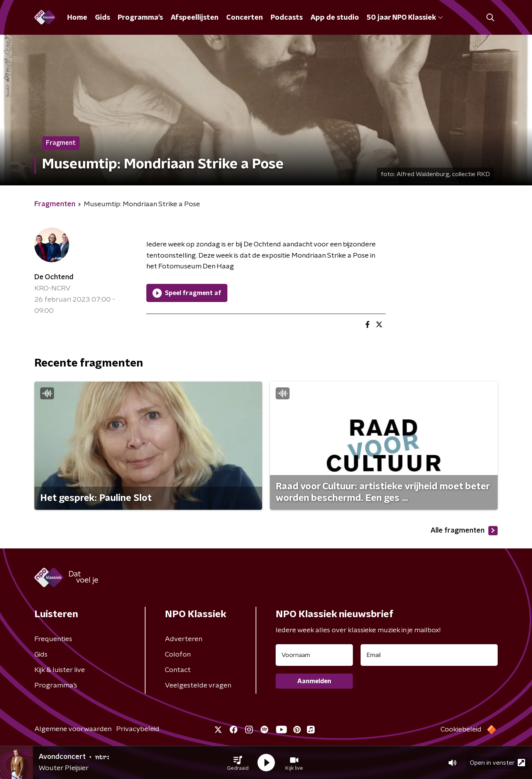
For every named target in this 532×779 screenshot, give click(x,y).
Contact (178, 670)
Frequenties (53, 639)
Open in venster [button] (497, 763)
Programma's (140, 18)
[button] (238, 763)
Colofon (178, 655)
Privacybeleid (138, 729)
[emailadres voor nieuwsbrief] (429, 655)
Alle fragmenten (464, 531)
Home (77, 18)
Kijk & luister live (60, 670)
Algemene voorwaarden (73, 729)
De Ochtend (54, 277)
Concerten (245, 18)
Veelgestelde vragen (198, 686)
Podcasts (287, 18)
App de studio (335, 18)
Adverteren (184, 639)
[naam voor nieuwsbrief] (314, 655)
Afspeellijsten (195, 18)
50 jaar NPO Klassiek (405, 18)
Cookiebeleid (461, 730)
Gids (103, 18)
